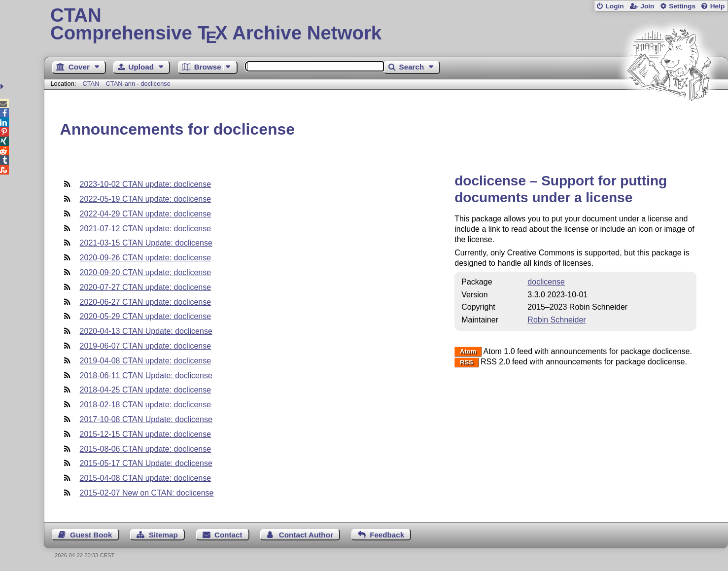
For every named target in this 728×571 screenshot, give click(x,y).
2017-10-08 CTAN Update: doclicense (146, 419)
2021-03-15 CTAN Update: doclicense (146, 243)
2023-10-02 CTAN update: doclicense (146, 184)
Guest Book (91, 535)
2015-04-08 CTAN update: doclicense (146, 478)
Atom (468, 352)
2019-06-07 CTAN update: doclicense (146, 346)
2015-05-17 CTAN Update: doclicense (146, 463)
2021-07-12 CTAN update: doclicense (146, 229)
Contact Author (306, 535)
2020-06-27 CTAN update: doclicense (146, 302)
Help (718, 6)
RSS (467, 362)
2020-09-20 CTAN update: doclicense (146, 272)
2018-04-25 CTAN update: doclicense (146, 390)
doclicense (546, 282)
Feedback (387, 535)
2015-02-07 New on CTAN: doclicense (147, 493)
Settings (682, 6)
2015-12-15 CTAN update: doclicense (146, 434)
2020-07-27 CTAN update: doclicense (146, 287)
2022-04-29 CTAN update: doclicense (146, 214)
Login (614, 6)
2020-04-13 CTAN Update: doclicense (146, 331)
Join (647, 6)
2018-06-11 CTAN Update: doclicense (146, 375)
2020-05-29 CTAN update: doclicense (146, 316)
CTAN (91, 84)
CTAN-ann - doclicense (138, 84)
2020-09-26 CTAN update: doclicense (146, 258)
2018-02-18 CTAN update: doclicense (146, 405)
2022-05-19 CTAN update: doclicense (146, 199)
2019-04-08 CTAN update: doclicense (146, 361)
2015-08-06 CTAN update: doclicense (146, 449)
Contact (228, 535)
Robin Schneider (556, 320)
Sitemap (163, 535)
